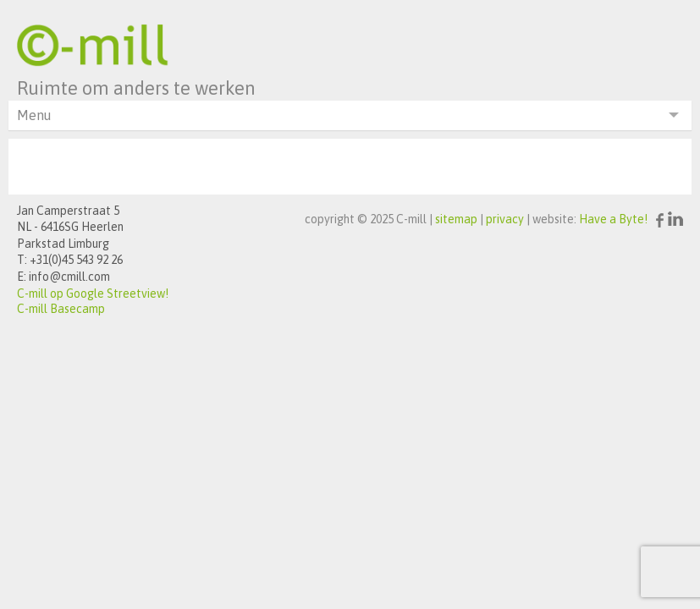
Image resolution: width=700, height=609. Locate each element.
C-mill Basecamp (61, 309)
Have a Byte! (613, 219)
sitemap (456, 219)
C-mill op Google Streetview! (93, 294)
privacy (505, 219)
